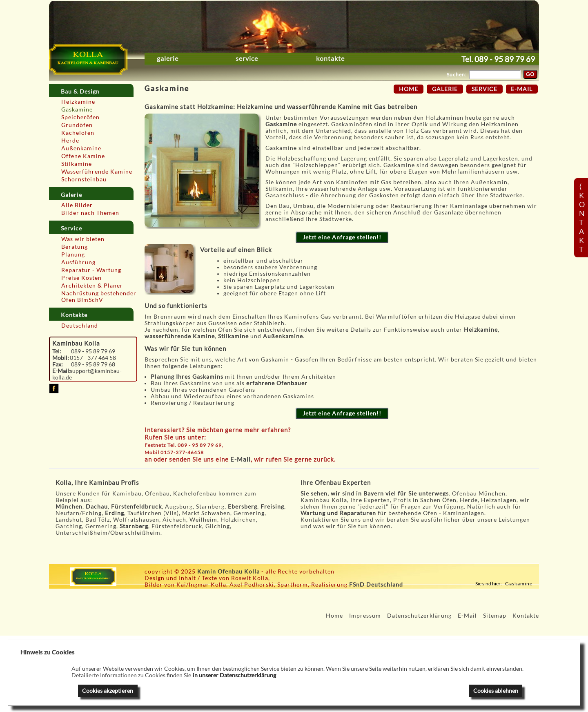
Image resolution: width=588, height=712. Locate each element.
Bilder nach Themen (90, 213)
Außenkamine (81, 148)
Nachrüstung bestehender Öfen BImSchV (99, 297)
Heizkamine (78, 102)
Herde (70, 141)
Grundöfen (77, 125)
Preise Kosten (81, 278)
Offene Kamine (83, 156)
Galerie (168, 58)
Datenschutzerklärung (419, 616)
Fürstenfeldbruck (136, 507)
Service (247, 58)
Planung (73, 254)
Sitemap (495, 616)
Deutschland (80, 326)
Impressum (365, 616)
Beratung (75, 247)
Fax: (58, 364)
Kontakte (330, 58)
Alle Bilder (77, 205)
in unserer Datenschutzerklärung (234, 675)
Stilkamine (77, 164)
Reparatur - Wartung (91, 270)
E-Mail (241, 459)
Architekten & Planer (92, 286)
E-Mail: (61, 371)
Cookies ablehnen (496, 691)
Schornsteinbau (84, 179)
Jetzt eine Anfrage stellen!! (342, 237)
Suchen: (457, 75)
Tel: (57, 351)
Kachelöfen (78, 133)
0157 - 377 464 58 (93, 358)
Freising (272, 507)
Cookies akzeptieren (108, 691)
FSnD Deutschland (376, 585)
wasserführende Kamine (180, 336)
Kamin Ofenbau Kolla (228, 571)
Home (409, 89)
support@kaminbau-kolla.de (87, 374)
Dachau (97, 507)
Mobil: (61, 358)
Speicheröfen (80, 117)
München (69, 507)
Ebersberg (243, 507)
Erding (115, 513)
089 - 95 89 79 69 (505, 59)
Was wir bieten (83, 239)
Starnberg (134, 526)
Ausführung (78, 262)
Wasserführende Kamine (97, 172)
